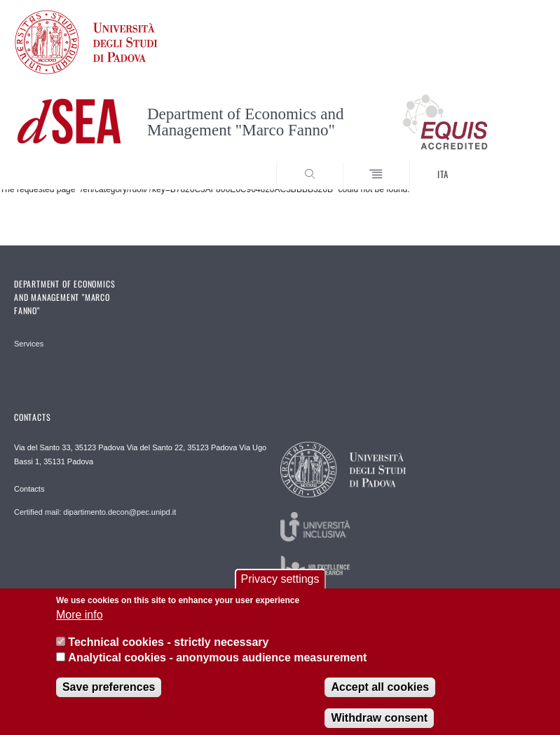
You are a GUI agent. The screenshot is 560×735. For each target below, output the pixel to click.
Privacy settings (280, 589)
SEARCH (508, 163)
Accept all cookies (380, 697)
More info (80, 625)
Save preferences (109, 697)
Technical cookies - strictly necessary (168, 653)
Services (29, 344)
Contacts (29, 489)
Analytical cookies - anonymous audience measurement (217, 668)
